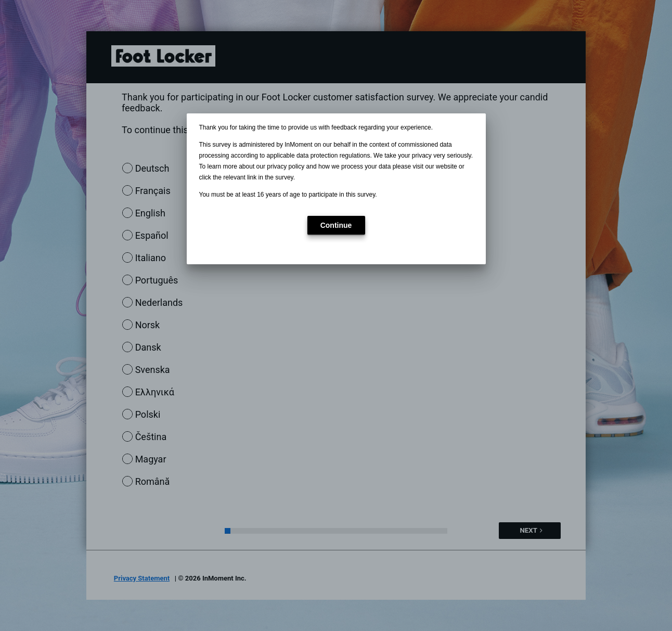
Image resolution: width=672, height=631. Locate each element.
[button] (336, 225)
